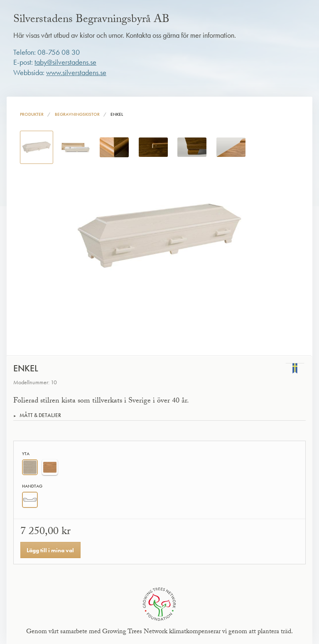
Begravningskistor (77, 114)
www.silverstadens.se (76, 73)
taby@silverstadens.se (65, 62)
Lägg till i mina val (50, 550)
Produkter (32, 114)
